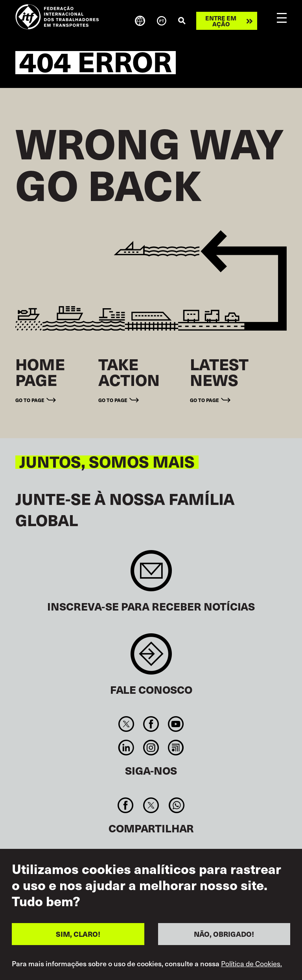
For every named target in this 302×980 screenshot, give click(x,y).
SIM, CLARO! (78, 945)
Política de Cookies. (251, 975)
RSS (176, 748)
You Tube (176, 724)
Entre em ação (221, 21)
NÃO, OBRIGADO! (224, 945)
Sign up (151, 575)
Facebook (151, 724)
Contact (151, 658)
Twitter (126, 724)
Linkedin (126, 748)
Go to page (30, 400)
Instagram (151, 748)
